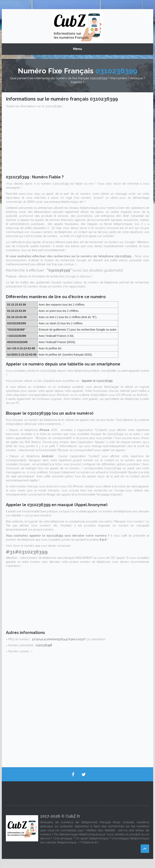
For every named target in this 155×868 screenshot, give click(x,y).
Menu (77, 49)
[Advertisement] (77, 143)
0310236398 (44, 645)
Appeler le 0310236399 (97, 381)
